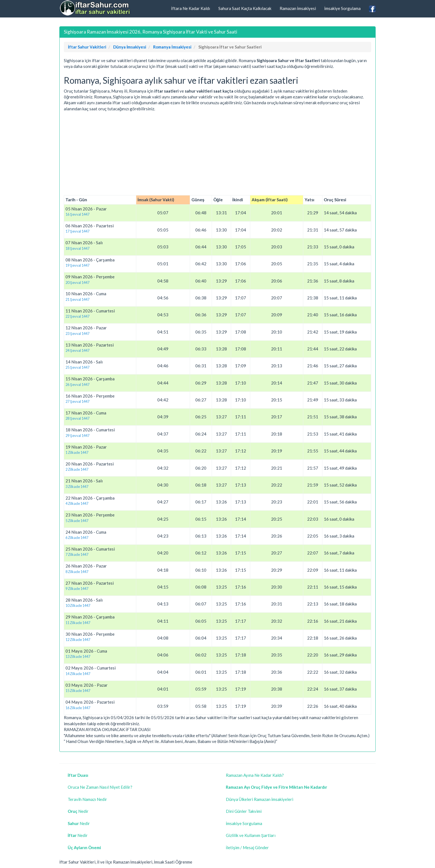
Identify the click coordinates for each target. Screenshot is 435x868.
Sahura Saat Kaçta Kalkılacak (245, 8)
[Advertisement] (217, 154)
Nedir (78, 811)
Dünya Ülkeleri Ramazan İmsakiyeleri (260, 799)
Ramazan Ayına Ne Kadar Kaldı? (255, 775)
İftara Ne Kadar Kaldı (190, 8)
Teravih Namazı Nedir (87, 799)
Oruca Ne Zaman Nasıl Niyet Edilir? (100, 787)
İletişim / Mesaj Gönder (247, 847)
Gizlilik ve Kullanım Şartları (251, 835)
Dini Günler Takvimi (244, 811)
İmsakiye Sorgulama (342, 8)
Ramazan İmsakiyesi (298, 8)
